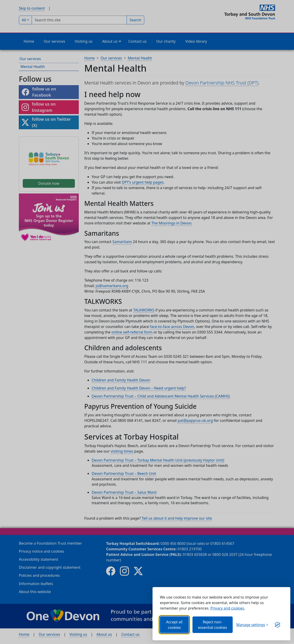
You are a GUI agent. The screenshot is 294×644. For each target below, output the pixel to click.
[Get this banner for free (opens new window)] (277, 625)
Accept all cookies (174, 625)
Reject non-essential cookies (213, 625)
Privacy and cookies (227, 608)
